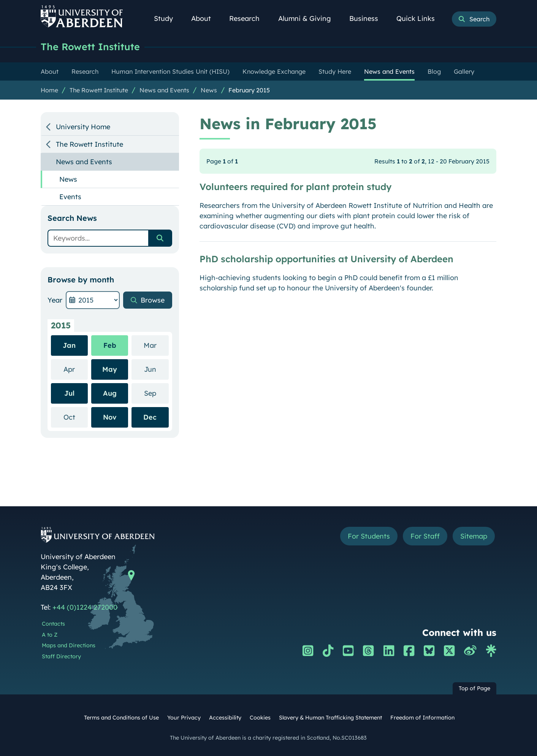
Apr (76, 369)
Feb (110, 345)
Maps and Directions (69, 645)
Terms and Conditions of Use (121, 718)
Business (368, 18)
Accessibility (225, 718)
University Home (83, 127)
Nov (110, 417)
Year (55, 300)
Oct (76, 417)
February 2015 (249, 90)
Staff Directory (61, 656)
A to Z (50, 635)
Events (70, 197)
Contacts (53, 624)
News (209, 90)
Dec (150, 417)
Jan (69, 345)
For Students (369, 536)
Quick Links (420, 18)
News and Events (164, 90)
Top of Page (474, 688)
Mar (156, 345)
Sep (156, 393)
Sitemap (474, 536)
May (110, 369)
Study (168, 18)
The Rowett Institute (90, 47)
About (205, 18)
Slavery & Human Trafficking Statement (330, 718)
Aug (110, 393)
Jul (69, 393)
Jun (156, 369)
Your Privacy (184, 718)
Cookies (260, 718)
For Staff (425, 536)
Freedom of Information (422, 718)
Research (249, 18)
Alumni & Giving (309, 18)
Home (49, 90)
